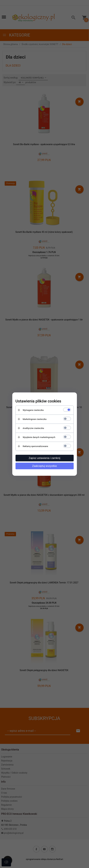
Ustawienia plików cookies (38, 401)
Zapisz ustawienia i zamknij (44, 458)
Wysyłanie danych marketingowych (39, 437)
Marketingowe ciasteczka (35, 419)
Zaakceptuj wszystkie (44, 466)
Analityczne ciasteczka (33, 428)
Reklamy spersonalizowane (35, 446)
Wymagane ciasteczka (33, 410)
